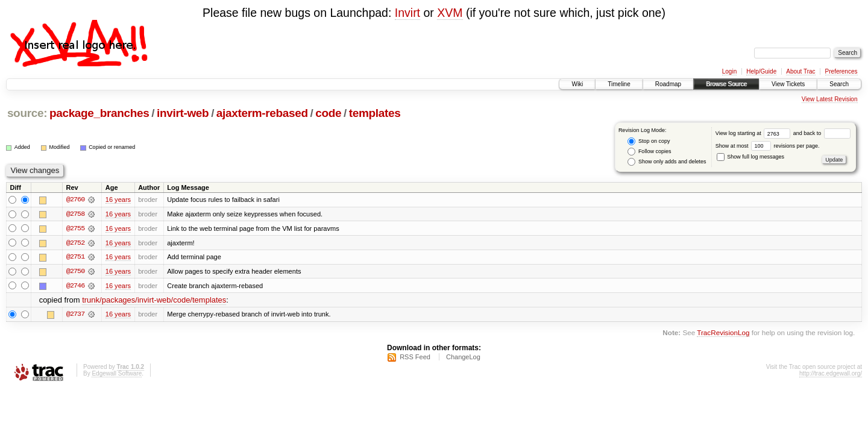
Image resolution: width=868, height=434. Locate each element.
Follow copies (649, 152)
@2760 (75, 200)
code (328, 113)
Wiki (577, 84)
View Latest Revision (830, 99)
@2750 (75, 272)
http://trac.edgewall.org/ (831, 375)
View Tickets (788, 84)
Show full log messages (750, 157)
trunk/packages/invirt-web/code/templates (154, 301)
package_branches (99, 113)
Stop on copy (649, 141)
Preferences (841, 71)
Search (839, 84)
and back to (822, 133)
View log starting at (754, 133)
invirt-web (183, 113)
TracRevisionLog (723, 334)
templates (375, 113)
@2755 (75, 228)
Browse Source (726, 84)
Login (729, 71)
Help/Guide (761, 71)
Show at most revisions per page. (768, 146)
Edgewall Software (117, 375)
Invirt (407, 13)
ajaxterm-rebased (262, 113)
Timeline (619, 84)
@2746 (75, 286)
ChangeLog (463, 358)
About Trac (800, 71)
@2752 (75, 243)
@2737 (75, 315)
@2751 (75, 257)
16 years (118, 200)
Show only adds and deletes (667, 162)
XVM (450, 13)
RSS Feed (415, 358)
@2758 (75, 214)
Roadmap (668, 84)
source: (27, 113)
